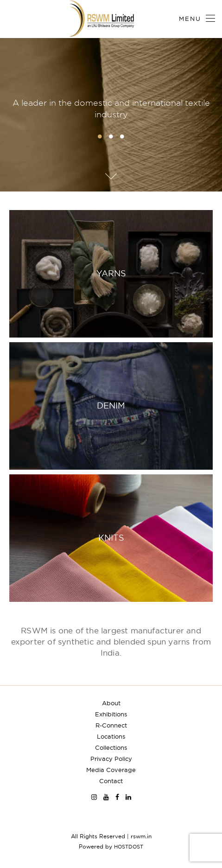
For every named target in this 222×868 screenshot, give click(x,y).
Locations (111, 736)
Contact (111, 781)
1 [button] (100, 136)
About (111, 703)
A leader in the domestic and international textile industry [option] (111, 108)
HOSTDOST (129, 847)
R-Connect (111, 725)
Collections (111, 747)
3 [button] (122, 136)
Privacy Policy (111, 759)
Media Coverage (111, 770)
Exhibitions (111, 714)
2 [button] (111, 136)
